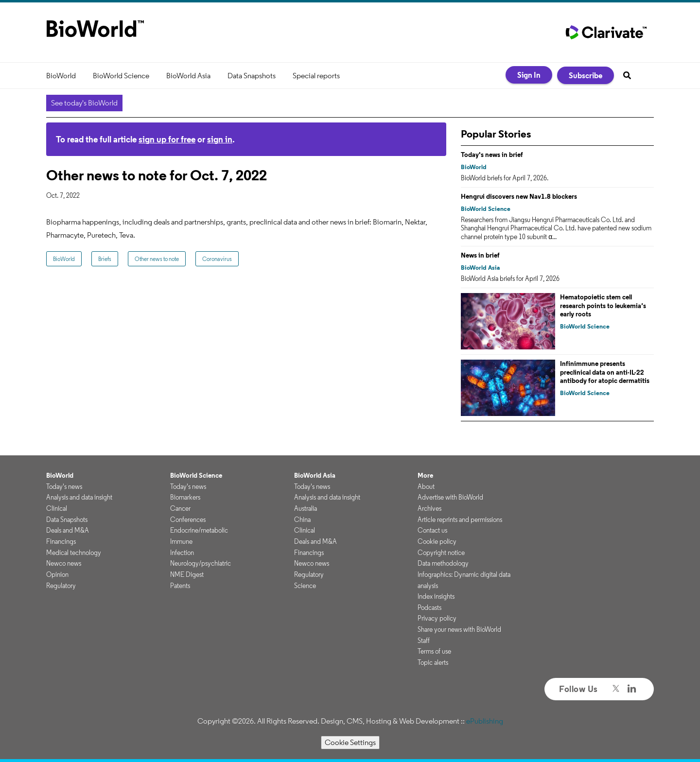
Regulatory (61, 586)
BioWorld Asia (188, 76)
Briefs (105, 259)
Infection (182, 553)
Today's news (64, 486)
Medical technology (74, 553)
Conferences (188, 520)
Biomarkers (185, 497)
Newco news (64, 563)
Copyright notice (441, 553)
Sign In (529, 75)
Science (305, 586)
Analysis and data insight (79, 497)
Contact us (432, 530)
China (302, 520)
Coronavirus (217, 259)
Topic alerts (433, 662)
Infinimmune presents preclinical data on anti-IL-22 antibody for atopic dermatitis (605, 372)
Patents (180, 586)
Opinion (57, 574)
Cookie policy (437, 541)
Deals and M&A (68, 530)
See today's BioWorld (84, 103)
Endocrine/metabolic (199, 530)
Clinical (57, 508)
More (425, 475)
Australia (306, 508)
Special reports (316, 76)
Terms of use (434, 651)
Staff (424, 641)
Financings (61, 541)
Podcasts (429, 607)
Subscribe (586, 75)
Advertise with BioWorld (450, 497)
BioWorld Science (121, 76)
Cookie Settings (350, 742)
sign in (220, 139)
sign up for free (167, 139)
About (426, 486)
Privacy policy (437, 618)
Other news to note (157, 259)
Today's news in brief (492, 155)
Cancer (180, 508)
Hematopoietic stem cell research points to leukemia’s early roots (603, 305)
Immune (181, 541)
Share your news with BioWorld (459, 629)
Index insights (436, 596)
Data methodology (443, 563)
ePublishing (485, 721)
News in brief (480, 255)
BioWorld (61, 76)
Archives (429, 508)
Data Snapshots (252, 76)
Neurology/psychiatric (201, 563)
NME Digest (187, 574)
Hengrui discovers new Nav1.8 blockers (519, 196)
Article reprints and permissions (460, 520)
